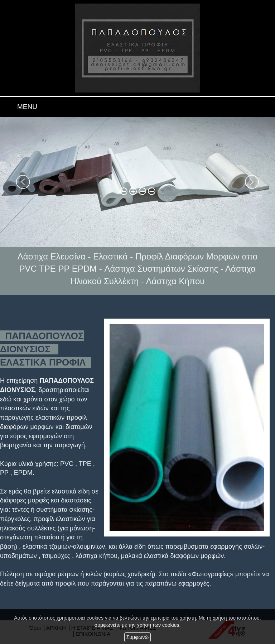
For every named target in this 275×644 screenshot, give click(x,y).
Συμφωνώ (137, 637)
